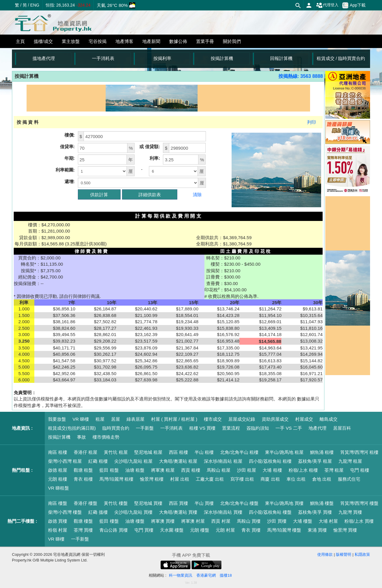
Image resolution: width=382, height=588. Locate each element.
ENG (35, 5)
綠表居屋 (135, 419)
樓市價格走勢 (106, 437)
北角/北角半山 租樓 (239, 452)
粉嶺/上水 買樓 (359, 521)
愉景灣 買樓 (345, 530)
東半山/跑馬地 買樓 (284, 503)
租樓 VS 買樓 (202, 428)
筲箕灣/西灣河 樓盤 (359, 503)
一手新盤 (145, 428)
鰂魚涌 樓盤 (322, 503)
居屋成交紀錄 (242, 419)
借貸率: (67, 147)
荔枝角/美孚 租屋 (315, 461)
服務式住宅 (349, 479)
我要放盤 (57, 419)
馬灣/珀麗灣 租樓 (116, 479)
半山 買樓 (204, 503)
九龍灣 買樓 (350, 512)
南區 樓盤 (58, 503)
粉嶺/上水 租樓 (303, 470)
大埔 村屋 (328, 521)
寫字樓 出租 (242, 479)
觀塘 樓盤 (83, 521)
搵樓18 (226, 575)
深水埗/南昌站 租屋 (223, 461)
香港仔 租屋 (86, 452)
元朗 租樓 (58, 479)
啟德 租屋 (58, 470)
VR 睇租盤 (58, 488)
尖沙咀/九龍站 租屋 (133, 461)
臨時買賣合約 (116, 428)
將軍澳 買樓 (163, 521)
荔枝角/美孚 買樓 (315, 512)
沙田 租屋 (247, 470)
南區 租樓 (58, 452)
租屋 (100, 419)
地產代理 (318, 428)
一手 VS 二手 (289, 428)
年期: (70, 158)
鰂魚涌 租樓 (322, 452)
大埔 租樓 (272, 470)
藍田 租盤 (109, 470)
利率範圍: (65, 170)
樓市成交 (213, 419)
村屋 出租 (180, 479)
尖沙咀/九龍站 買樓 (133, 512)
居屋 (115, 419)
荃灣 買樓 (83, 530)
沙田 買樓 (277, 521)
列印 (312, 122)
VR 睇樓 (81, 419)
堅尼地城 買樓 (148, 503)
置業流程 (231, 428)
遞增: (70, 181)
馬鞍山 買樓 (249, 521)
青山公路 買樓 (113, 530)
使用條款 (325, 554)
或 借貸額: (150, 147)
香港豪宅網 (206, 575)
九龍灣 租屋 (350, 461)
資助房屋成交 (275, 419)
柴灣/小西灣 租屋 (65, 461)
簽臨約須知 (258, 428)
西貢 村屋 (221, 521)
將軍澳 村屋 (193, 521)
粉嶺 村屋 (58, 530)
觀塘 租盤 (83, 470)
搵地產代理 (44, 58)
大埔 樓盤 (303, 521)
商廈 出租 (270, 479)
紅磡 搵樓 (98, 512)
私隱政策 (362, 554)
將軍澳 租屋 (163, 470)
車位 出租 (296, 479)
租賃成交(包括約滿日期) (72, 428)
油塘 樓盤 (135, 521)
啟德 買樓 (58, 521)
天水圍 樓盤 (172, 530)
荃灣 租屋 (334, 470)
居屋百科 (342, 428)
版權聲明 (344, 554)
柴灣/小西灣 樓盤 (65, 512)
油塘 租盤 (135, 470)
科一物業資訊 (181, 575)
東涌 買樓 (317, 530)
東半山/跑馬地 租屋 (284, 452)
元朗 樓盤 (200, 530)
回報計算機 (281, 58)
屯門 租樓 (360, 470)
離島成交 (329, 419)
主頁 (20, 41)
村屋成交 (304, 419)
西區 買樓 (178, 503)
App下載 (354, 5)
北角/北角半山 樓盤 (239, 503)
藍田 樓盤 (109, 521)
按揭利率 (162, 58)
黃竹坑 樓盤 (116, 503)
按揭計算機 (222, 58)
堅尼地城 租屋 (148, 452)
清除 (197, 195)
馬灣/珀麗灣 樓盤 (284, 530)
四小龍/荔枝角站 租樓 (270, 461)
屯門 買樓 (144, 530)
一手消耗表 (103, 58)
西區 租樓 (178, 452)
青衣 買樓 (251, 530)
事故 (81, 437)
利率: (155, 158)
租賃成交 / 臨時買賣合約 (341, 58)
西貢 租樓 (191, 470)
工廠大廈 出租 (210, 479)
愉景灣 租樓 (152, 479)
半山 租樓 (204, 452)
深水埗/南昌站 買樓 (223, 512)
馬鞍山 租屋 (219, 470)
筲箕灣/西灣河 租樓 (359, 452)
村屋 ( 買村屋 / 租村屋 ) (174, 419)
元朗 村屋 (225, 530)
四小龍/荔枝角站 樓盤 (270, 512)
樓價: (70, 135)
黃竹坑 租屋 (116, 452)
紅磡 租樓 (98, 461)
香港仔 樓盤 (86, 503)
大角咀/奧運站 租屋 (178, 461)
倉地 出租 (322, 479)
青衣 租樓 (83, 479)
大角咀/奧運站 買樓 (178, 512)
